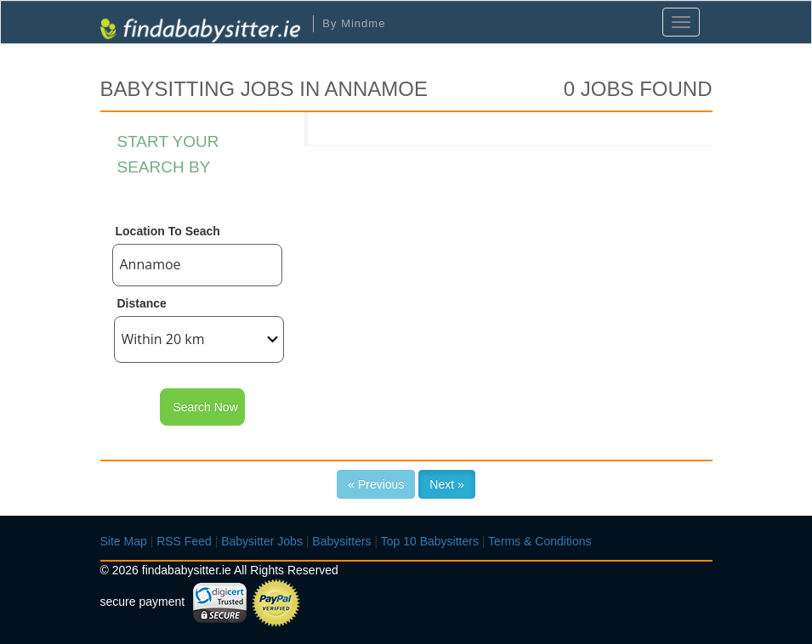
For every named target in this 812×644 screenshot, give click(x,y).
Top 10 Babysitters (430, 541)
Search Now (206, 407)
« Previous (376, 484)
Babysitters (341, 541)
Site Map (124, 541)
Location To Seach (168, 231)
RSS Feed (184, 541)
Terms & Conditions (539, 541)
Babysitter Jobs (262, 541)
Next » (446, 484)
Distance (142, 303)
